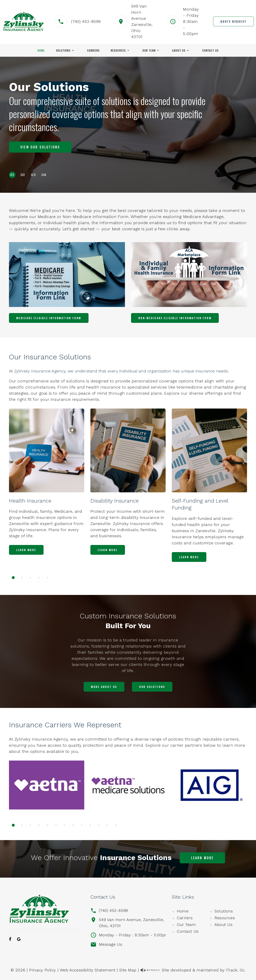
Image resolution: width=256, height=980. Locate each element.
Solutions (63, 50)
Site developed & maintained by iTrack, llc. (194, 970)
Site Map (128, 970)
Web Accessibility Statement (87, 970)
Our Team (149, 50)
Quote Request (233, 21)
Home (41, 50)
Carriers (93, 50)
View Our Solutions (40, 143)
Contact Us (210, 50)
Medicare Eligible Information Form (49, 318)
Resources (118, 50)
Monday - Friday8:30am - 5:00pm (191, 21)
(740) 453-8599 (86, 21)
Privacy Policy (41, 970)
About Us (179, 50)
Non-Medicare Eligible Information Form (175, 318)
